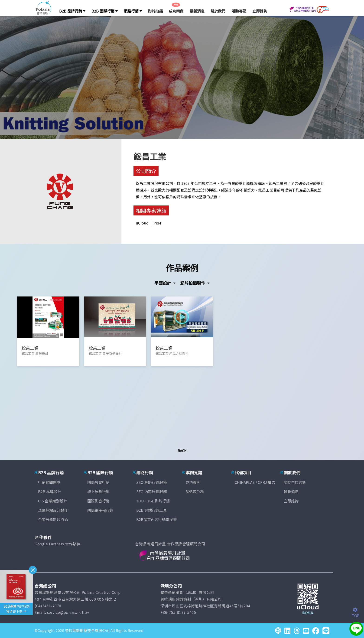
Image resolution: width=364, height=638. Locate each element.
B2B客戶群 (195, 492)
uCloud (142, 223)
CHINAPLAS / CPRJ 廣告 (255, 482)
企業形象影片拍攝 (53, 519)
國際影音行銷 (98, 501)
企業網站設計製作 (53, 510)
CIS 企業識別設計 (53, 501)
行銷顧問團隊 (49, 482)
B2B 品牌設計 (50, 492)
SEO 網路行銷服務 (151, 482)
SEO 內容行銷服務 (151, 492)
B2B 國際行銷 (105, 11)
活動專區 (239, 11)
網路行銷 (133, 11)
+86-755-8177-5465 (178, 612)
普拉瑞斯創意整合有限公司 (87, 630)
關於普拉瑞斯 (295, 482)
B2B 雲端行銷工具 (151, 510)
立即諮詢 (260, 11)
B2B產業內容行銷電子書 (157, 519)
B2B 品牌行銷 (72, 11)
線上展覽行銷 (98, 492)
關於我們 (218, 11)
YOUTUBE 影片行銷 (153, 501)
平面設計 (163, 283)
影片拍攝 (155, 11)
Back (182, 451)
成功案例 (176, 11)
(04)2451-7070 (48, 606)
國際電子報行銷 (100, 510)
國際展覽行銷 (98, 482)
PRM (157, 223)
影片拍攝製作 (193, 283)
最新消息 (197, 11)
